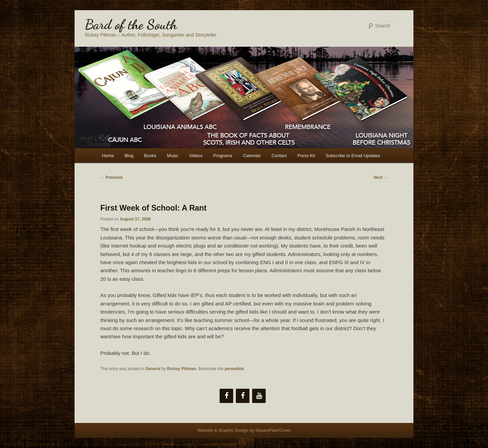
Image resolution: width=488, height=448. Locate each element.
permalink (234, 369)
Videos (196, 156)
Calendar (252, 156)
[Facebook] (226, 396)
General (153, 369)
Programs (223, 156)
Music (173, 156)
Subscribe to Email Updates (353, 156)
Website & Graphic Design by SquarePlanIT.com (244, 430)
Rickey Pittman (182, 369)
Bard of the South (131, 24)
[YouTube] (259, 396)
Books (150, 156)
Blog (129, 156)
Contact (279, 156)
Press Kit (306, 156)
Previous (111, 177)
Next (381, 177)
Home (108, 156)
